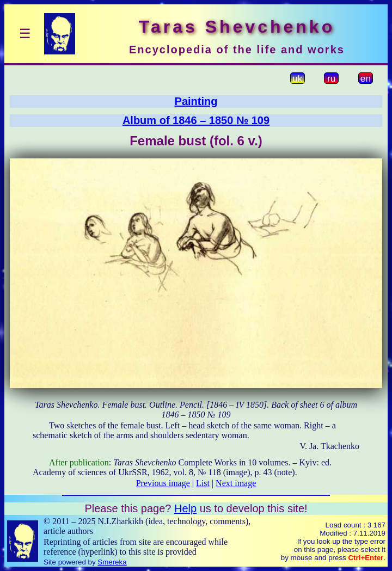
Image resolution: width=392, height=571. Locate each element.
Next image (236, 483)
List (203, 483)
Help (185, 508)
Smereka (112, 562)
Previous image (163, 483)
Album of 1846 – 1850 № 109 (196, 120)
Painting (196, 101)
